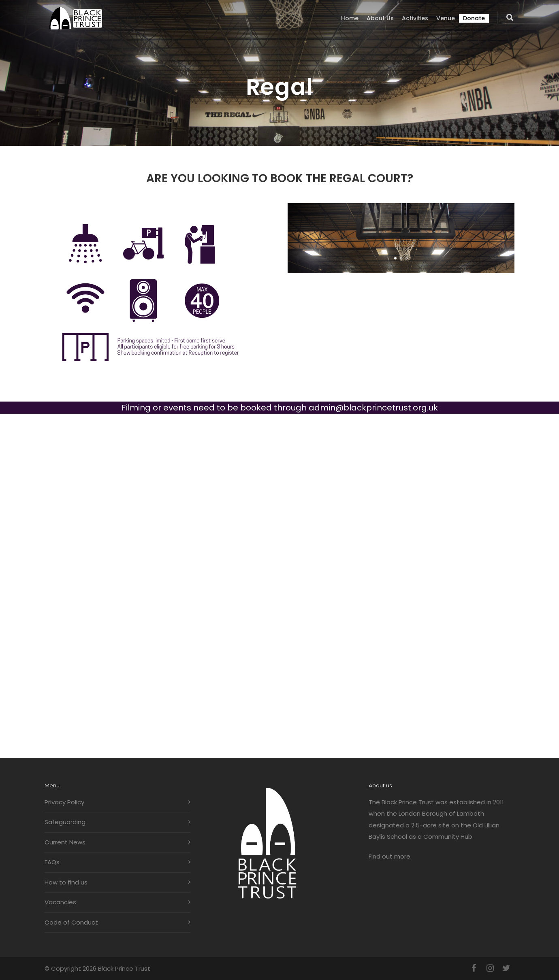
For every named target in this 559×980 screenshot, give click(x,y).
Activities (415, 18)
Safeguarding (65, 822)
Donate (474, 18)
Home (350, 18)
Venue (446, 18)
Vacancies (60, 902)
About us (380, 18)
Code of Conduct (71, 922)
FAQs (52, 862)
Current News (65, 842)
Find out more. (390, 856)
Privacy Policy (64, 802)
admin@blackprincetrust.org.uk (373, 408)
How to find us (66, 882)
